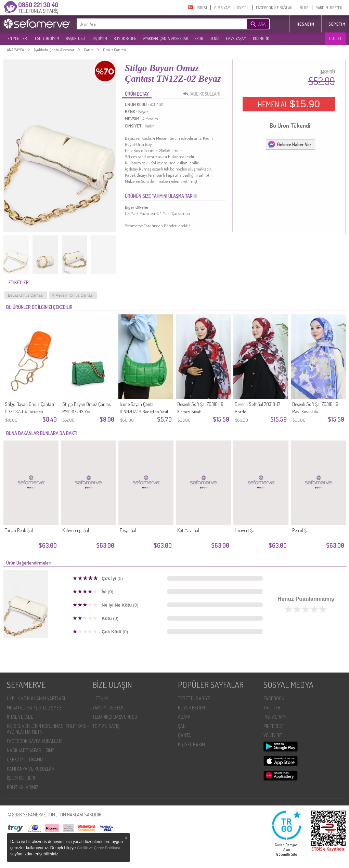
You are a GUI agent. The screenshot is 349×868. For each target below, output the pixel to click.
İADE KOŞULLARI (204, 94)
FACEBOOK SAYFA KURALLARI (35, 741)
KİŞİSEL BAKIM (191, 744)
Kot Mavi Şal (188, 530)
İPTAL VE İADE (20, 717)
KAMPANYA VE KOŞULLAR (30, 769)
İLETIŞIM (100, 698)
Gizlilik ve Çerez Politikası (99, 848)
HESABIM (306, 24)
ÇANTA (184, 735)
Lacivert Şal (245, 530)
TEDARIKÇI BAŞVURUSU (115, 717)
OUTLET (335, 38)
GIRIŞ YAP (222, 8)
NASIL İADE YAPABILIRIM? (30, 750)
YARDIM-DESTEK (329, 8)
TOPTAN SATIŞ (106, 726)
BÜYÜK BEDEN (125, 38)
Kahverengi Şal (76, 530)
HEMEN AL (289, 104)
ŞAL (182, 726)
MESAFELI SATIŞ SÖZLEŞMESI (35, 708)
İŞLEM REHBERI (21, 778)
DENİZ (214, 38)
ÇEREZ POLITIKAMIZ (25, 759)
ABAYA (184, 717)
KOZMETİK (261, 38)
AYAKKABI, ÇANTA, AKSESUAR (165, 38)
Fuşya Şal (128, 530)
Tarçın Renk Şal (19, 530)
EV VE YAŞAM (236, 38)
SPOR (199, 38)
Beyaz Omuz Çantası (26, 295)
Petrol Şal (301, 530)
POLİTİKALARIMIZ (23, 787)
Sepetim (337, 24)
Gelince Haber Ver (289, 144)
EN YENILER (17, 38)
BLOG (304, 8)
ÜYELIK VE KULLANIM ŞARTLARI (36, 698)
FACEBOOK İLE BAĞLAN (274, 8)
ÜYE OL (243, 8)
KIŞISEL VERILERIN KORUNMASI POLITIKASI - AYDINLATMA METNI (48, 729)
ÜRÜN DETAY (137, 94)
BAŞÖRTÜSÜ (75, 38)
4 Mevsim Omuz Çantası (73, 295)
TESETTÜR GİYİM (46, 38)
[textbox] (151, 24)
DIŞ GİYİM (99, 38)
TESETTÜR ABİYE (194, 698)
